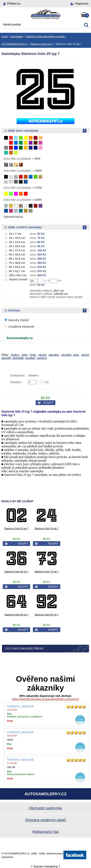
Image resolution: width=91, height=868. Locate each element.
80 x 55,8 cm (17, 267)
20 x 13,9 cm (17, 242)
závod (42, 355)
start (24, 355)
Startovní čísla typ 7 (42, 44)
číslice (15, 355)
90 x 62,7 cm (17, 271)
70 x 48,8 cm (17, 263)
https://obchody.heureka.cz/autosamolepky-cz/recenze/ (46, 699)
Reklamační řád (45, 832)
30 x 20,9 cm (17, 246)
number (30, 358)
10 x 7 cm (15, 234)
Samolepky (17, 36)
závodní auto (70, 355)
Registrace (82, 4)
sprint (85, 355)
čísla (33, 355)
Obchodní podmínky (45, 808)
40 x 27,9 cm (17, 250)
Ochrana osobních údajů (45, 820)
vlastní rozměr (18, 279)
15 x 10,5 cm (17, 238)
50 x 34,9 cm (17, 254)
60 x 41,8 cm (17, 259)
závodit (6, 358)
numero (42, 358)
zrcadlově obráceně (21, 327)
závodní (54, 355)
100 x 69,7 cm (18, 275)
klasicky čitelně (19, 320)
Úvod (5, 36)
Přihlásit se (14, 4)
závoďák (18, 358)
